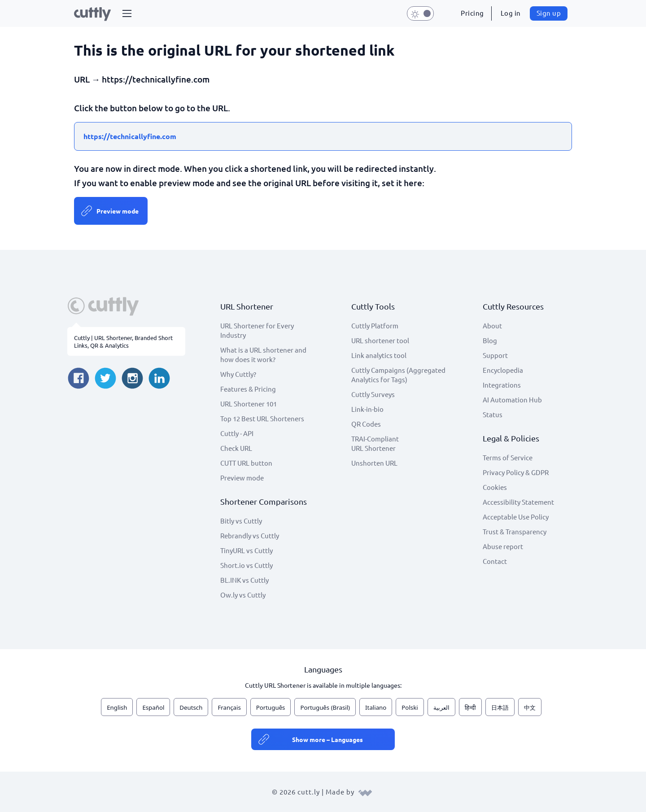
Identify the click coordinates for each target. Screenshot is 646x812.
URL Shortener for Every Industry (257, 330)
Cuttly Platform (375, 325)
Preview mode (118, 211)
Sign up (549, 13)
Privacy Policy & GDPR (516, 472)
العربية (441, 707)
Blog (490, 340)
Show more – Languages (327, 739)
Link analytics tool (379, 355)
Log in (511, 13)
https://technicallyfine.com (130, 136)
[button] (127, 13)
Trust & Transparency (515, 531)
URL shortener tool (380, 340)
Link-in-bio (367, 409)
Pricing (472, 13)
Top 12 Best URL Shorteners (262, 418)
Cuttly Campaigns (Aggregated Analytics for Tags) (398, 375)
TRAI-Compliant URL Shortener (375, 443)
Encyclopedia (503, 370)
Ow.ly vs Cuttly (243, 595)
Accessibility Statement (518, 502)
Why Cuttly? (238, 374)
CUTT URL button (246, 463)
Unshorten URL (374, 463)
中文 (530, 707)
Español (153, 707)
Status (493, 414)
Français (229, 707)
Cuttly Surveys (373, 394)
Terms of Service (508, 457)
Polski (410, 707)
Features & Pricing (248, 389)
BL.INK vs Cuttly (244, 580)
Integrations (502, 385)
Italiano (376, 707)
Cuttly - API (237, 433)
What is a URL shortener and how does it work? (263, 354)
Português (271, 707)
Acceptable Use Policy (516, 517)
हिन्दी (470, 707)
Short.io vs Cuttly (247, 565)
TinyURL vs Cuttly (247, 550)
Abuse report (503, 546)
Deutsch (191, 707)
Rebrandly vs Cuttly (250, 535)
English (117, 707)
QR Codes (366, 424)
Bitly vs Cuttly (241, 521)
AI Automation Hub (512, 399)
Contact (495, 561)
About (492, 325)
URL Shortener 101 (249, 404)
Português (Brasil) (325, 707)
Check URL (236, 448)
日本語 (500, 707)
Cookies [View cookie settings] (495, 487)
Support (495, 355)
